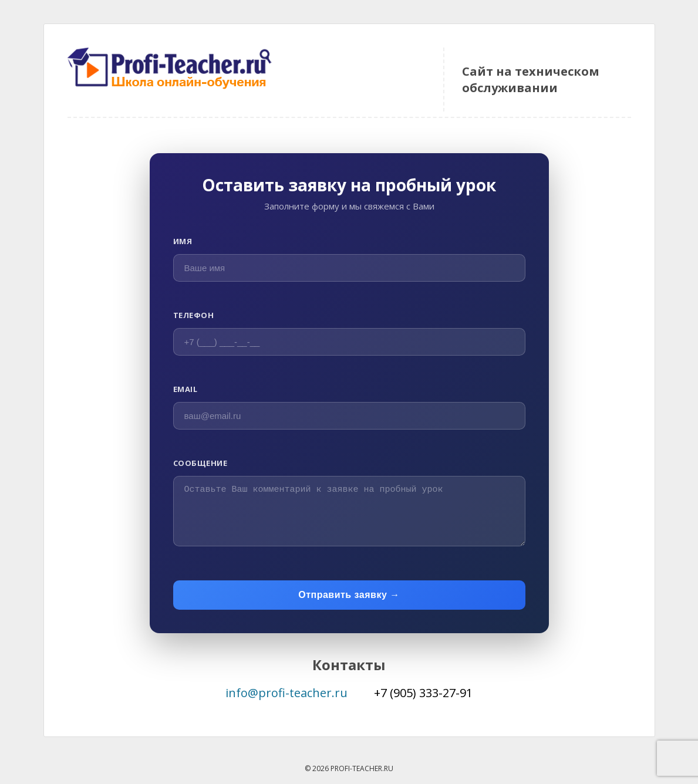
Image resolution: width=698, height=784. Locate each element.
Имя (183, 241)
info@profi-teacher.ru (286, 693)
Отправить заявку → (349, 595)
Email (186, 389)
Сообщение (200, 463)
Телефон (194, 315)
